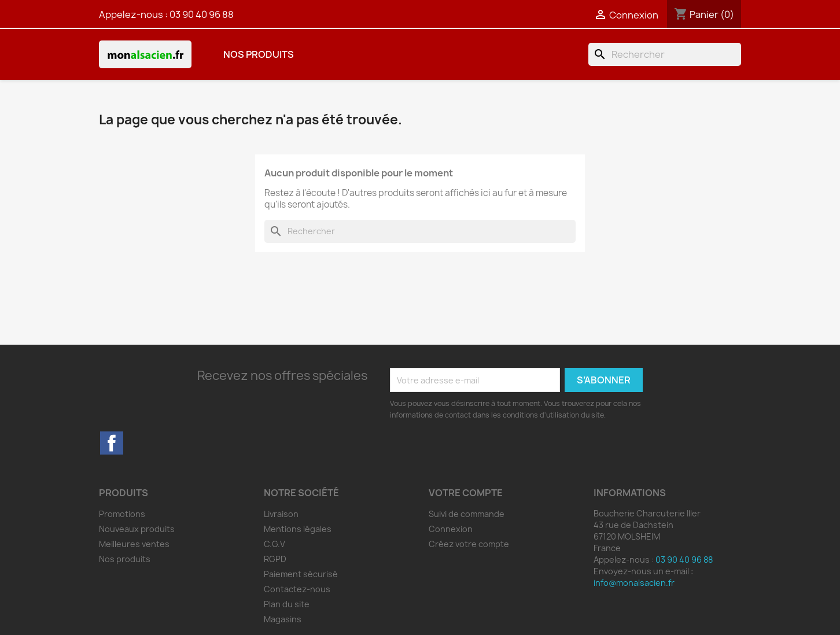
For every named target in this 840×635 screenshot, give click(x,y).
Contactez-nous (297, 589)
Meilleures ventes (134, 544)
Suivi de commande (467, 514)
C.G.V (275, 544)
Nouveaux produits (137, 529)
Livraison (281, 514)
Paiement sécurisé (301, 574)
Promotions (122, 514)
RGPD (275, 559)
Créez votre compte (469, 544)
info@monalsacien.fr (634, 583)
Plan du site (287, 604)
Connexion (451, 529)
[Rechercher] (665, 54)
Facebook (112, 443)
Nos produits (259, 54)
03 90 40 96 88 (202, 14)
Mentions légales (298, 529)
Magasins (283, 619)
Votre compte (466, 493)
